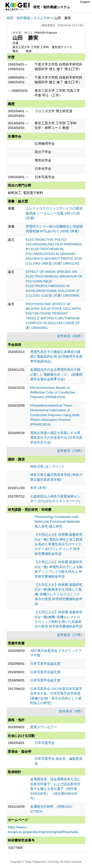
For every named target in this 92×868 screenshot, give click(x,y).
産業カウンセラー (44, 727)
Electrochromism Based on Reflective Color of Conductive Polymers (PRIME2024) (53, 392)
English (85, 2)
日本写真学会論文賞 (45, 663)
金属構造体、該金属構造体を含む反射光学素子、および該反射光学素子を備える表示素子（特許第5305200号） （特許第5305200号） (55, 789)
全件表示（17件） (71, 635)
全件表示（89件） (71, 336)
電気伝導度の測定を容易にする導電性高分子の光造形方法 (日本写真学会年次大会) (56, 438)
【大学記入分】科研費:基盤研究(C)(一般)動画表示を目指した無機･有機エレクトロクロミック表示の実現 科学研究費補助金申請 (59, 594)
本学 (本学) (38, 488)
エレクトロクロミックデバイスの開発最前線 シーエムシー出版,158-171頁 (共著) (54, 213)
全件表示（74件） (71, 451)
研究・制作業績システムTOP (29, 18)
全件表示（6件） (72, 711)
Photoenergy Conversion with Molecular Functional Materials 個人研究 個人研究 (57, 522)
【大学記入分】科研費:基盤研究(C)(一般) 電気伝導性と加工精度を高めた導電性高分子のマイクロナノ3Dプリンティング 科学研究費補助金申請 (59, 544)
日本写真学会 (45, 743)
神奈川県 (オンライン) (47, 466)
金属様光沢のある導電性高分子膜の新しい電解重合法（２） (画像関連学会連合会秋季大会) (56, 374)
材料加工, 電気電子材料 (25, 193)
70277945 (15, 848)
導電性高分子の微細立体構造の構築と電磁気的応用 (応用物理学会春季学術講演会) (56, 357)
